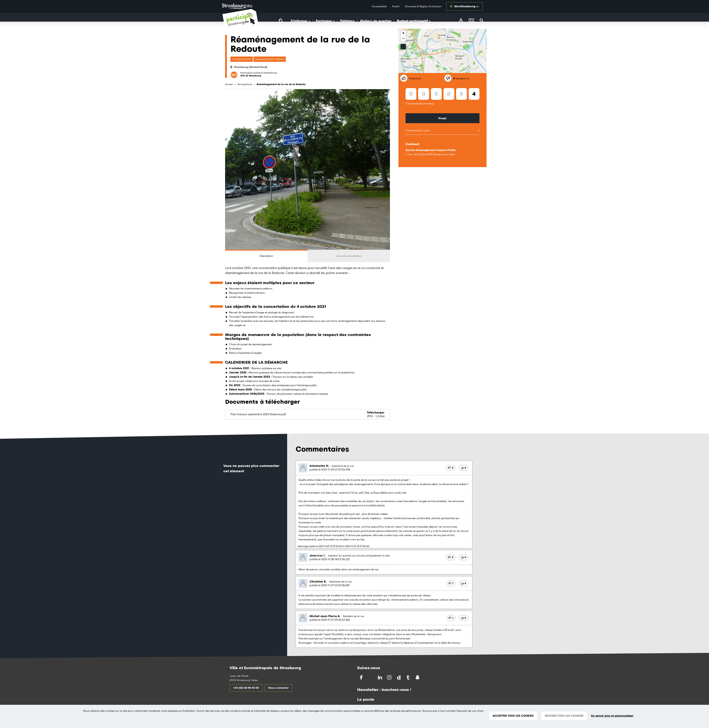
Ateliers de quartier (376, 21)
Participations (245, 84)
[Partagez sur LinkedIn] (380, 677)
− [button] (403, 39)
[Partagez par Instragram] (390, 677)
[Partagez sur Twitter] (371, 677)
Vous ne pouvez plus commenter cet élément (251, 468)
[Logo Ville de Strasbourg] (237, 6)
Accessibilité (379, 6)
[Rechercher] (482, 21)
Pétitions (347, 21)
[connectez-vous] (461, 21)
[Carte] (471, 21)
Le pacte (366, 699)
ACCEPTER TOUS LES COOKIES (513, 716)
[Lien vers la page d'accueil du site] (280, 20)
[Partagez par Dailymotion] (399, 677)
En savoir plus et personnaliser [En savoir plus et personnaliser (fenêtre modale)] (612, 716)
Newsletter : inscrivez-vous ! (384, 690)
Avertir (396, 6)
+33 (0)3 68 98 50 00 (246, 688)
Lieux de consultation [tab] (349, 256)
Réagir (443, 118)
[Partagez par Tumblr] (408, 677)
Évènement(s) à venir (418, 130)
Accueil (229, 84)
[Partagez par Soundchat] (425, 677)
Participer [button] (325, 21)
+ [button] (403, 33)
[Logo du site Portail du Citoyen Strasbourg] (240, 23)
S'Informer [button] (301, 21)
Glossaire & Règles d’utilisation (423, 6)
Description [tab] (266, 256)
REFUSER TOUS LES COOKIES (564, 716)
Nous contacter (278, 688)
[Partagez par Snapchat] (418, 677)
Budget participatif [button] (414, 21)
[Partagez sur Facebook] (362, 677)
